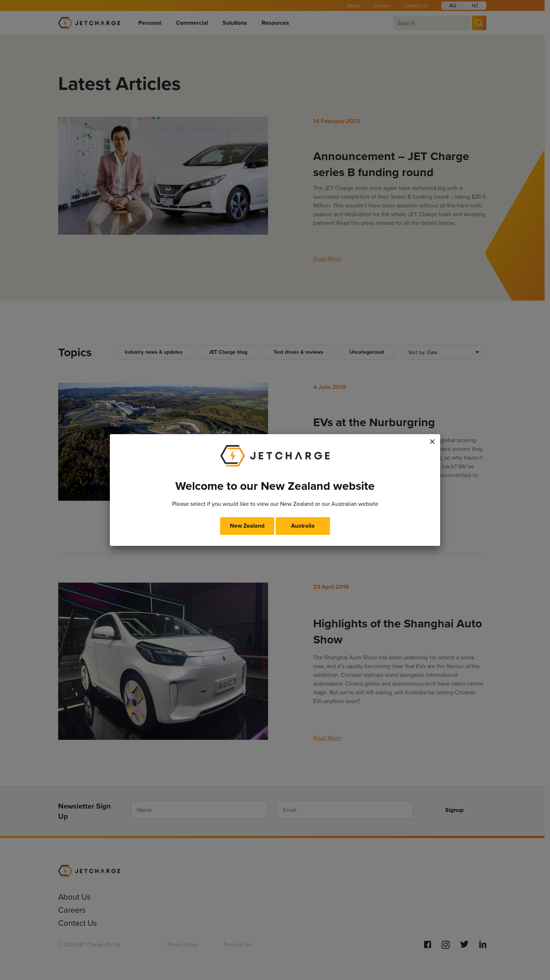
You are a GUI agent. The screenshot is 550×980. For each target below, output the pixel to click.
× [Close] (433, 440)
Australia (303, 526)
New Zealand (247, 526)
